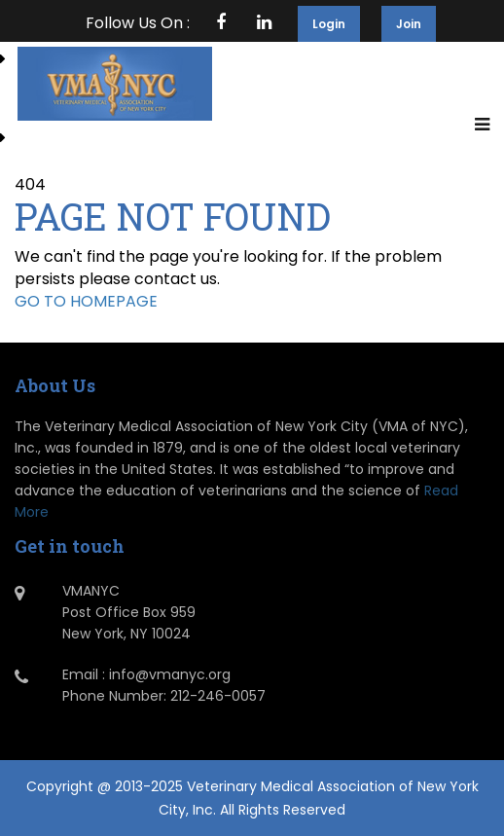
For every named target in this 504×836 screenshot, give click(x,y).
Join (409, 24)
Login (329, 24)
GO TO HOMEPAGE (86, 301)
